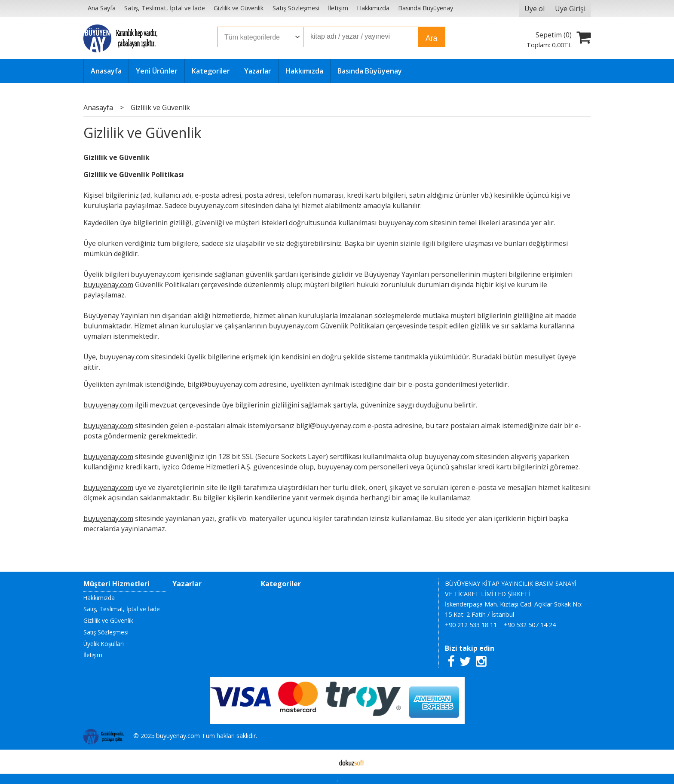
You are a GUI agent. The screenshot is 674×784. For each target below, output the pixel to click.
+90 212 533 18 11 (471, 625)
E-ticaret (323, 762)
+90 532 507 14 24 (530, 625)
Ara (431, 38)
